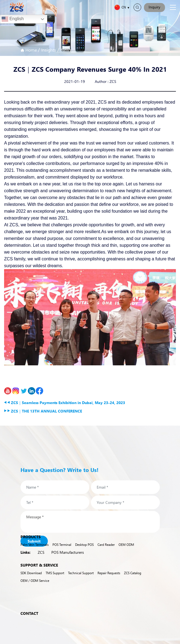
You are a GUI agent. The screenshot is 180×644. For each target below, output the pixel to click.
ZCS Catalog (133, 579)
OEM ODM (126, 551)
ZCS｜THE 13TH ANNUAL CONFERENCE (43, 411)
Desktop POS (84, 551)
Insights (49, 50)
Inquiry (154, 7)
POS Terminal (62, 551)
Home (29, 50)
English (13, 19)
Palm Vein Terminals (35, 551)
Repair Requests (109, 579)
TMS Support (55, 579)
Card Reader (106, 551)
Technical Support (81, 579)
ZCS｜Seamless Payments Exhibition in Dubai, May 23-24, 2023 (65, 403)
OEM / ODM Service (35, 586)
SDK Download (31, 579)
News (66, 50)
